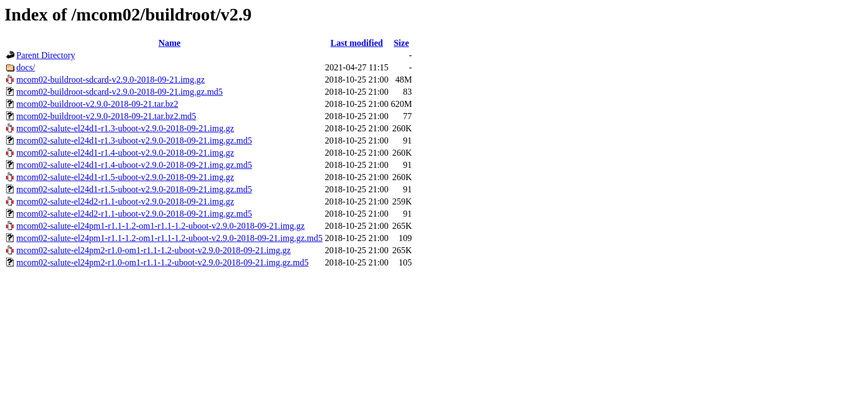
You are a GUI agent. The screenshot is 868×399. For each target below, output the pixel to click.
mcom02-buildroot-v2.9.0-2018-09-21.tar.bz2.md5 (107, 116)
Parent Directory (46, 55)
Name (169, 43)
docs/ (26, 67)
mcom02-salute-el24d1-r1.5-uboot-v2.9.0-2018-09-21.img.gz (125, 177)
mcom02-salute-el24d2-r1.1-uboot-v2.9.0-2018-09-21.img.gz (125, 201)
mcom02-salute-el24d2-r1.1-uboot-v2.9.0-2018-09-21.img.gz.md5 (135, 214)
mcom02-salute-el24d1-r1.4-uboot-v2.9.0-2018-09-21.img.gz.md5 (135, 165)
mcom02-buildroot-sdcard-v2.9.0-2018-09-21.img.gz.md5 (120, 92)
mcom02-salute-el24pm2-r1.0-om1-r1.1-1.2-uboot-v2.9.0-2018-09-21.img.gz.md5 (163, 262)
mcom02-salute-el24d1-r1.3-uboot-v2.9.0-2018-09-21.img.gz (125, 128)
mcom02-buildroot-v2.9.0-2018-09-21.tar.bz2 (97, 104)
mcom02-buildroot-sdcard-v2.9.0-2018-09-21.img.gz (111, 80)
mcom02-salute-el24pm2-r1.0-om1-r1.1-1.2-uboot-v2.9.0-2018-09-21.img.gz (154, 250)
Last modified (357, 43)
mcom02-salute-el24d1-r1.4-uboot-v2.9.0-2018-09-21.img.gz (125, 153)
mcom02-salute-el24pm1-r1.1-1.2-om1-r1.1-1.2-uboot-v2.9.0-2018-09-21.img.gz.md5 (170, 238)
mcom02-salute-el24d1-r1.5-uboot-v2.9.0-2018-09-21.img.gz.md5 (135, 189)
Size (401, 43)
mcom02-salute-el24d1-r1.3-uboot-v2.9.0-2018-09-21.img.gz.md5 (135, 140)
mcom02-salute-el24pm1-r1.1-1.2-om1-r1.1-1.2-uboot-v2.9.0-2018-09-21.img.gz (161, 226)
